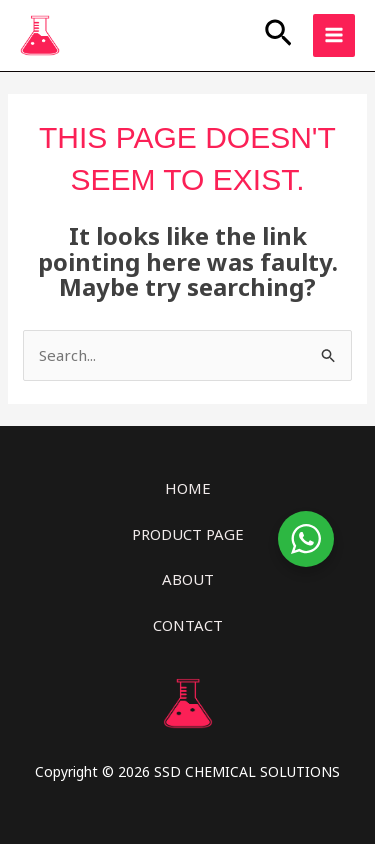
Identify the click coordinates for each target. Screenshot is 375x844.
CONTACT (188, 625)
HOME (188, 488)
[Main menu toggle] (334, 35)
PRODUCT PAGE (188, 534)
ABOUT (188, 579)
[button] (278, 35)
